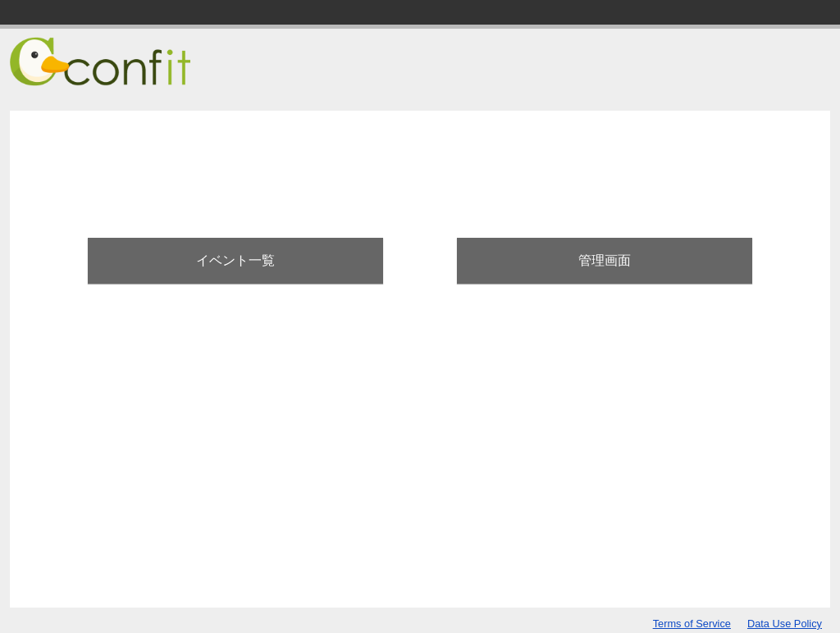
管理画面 (605, 260)
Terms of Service (692, 624)
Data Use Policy (785, 624)
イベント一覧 (235, 260)
